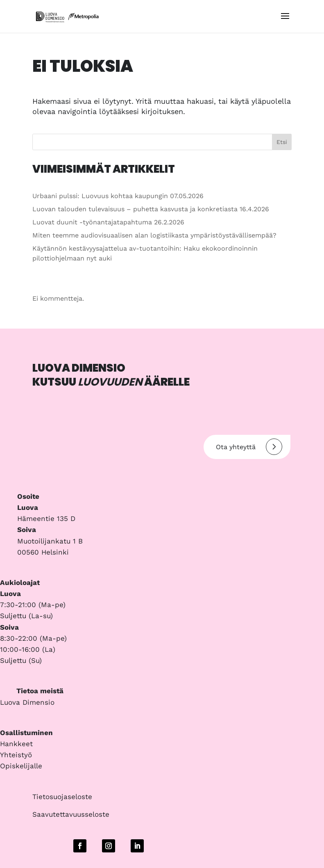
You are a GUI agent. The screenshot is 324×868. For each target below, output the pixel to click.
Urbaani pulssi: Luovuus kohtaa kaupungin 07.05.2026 (118, 196)
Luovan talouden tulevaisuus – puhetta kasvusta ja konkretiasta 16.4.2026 (151, 209)
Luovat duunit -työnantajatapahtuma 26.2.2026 (108, 222)
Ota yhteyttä (249, 447)
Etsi (282, 142)
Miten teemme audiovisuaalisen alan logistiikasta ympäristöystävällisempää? (154, 235)
